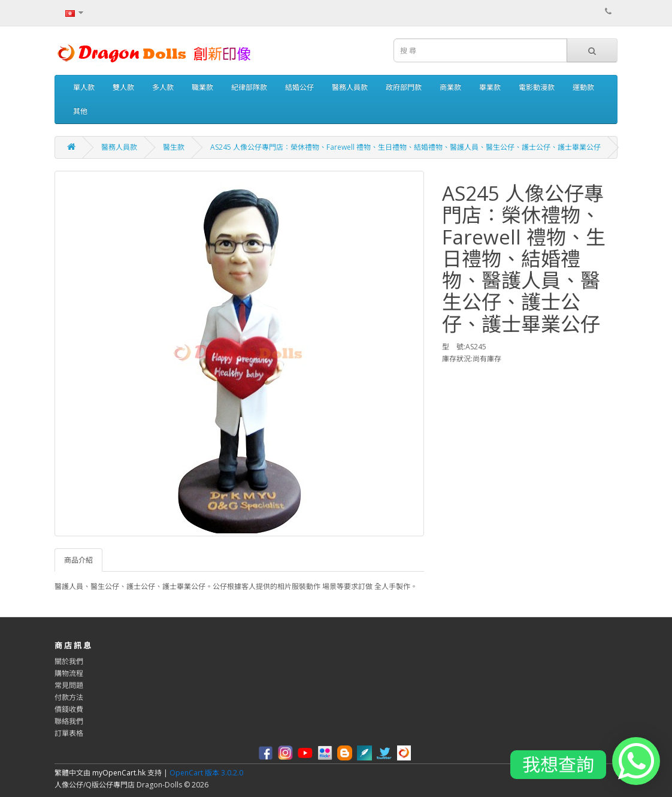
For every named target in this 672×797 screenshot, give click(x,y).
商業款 (450, 87)
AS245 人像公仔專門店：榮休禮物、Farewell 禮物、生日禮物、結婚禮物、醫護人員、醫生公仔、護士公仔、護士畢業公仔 (405, 147)
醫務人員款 (350, 87)
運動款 (583, 87)
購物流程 (69, 673)
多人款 (163, 87)
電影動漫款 (537, 87)
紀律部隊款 (249, 87)
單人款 (84, 87)
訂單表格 (69, 733)
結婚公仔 (299, 87)
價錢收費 (69, 709)
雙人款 (123, 87)
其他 (80, 111)
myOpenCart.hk (119, 773)
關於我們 (69, 661)
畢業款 (490, 87)
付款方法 (69, 697)
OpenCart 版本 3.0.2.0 (206, 773)
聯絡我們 (69, 721)
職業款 (202, 87)
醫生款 (174, 147)
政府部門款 (404, 87)
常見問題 (69, 685)
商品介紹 (78, 560)
